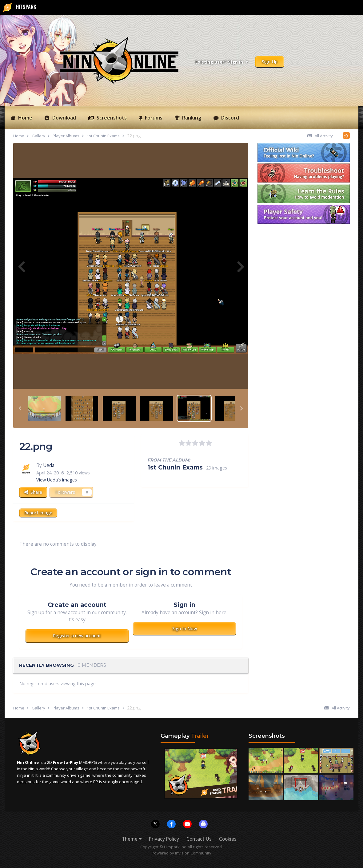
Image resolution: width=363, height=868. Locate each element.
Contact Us (199, 839)
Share (33, 492)
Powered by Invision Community (181, 853)
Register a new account (77, 636)
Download (64, 118)
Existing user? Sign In (222, 62)
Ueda (49, 465)
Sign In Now (185, 628)
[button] (20, 408)
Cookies (228, 839)
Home (25, 118)
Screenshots (111, 118)
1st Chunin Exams (175, 467)
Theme (132, 839)
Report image (38, 513)
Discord (229, 118)
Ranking (191, 118)
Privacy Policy (164, 839)
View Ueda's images (57, 480)
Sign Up (270, 62)
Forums (153, 118)
